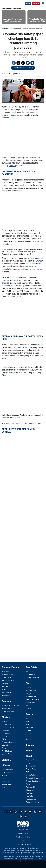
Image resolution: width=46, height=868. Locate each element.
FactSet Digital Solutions (22, 853)
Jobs (28, 763)
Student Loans (8, 674)
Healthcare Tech (32, 699)
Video (29, 751)
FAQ (28, 772)
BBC (4, 375)
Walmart (39, 261)
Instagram (16, 812)
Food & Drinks (7, 785)
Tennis (29, 739)
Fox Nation (30, 796)
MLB (28, 724)
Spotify (21, 816)
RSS (35, 812)
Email (32, 63)
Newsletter (40, 812)
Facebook (14, 63)
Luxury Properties (33, 677)
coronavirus (36, 107)
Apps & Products (32, 802)
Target (29, 261)
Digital (28, 688)
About (29, 756)
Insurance (6, 686)
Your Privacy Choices (23, 837)
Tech (29, 683)
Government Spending (11, 705)
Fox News (30, 793)
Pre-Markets (7, 751)
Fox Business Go (32, 799)
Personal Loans (8, 680)
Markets (6, 717)
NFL (27, 718)
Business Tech (32, 696)
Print (28, 63)
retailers (12, 115)
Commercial (31, 674)
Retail (4, 748)
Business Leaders (9, 742)
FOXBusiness (19, 74)
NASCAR (29, 727)
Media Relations (32, 775)
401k (4, 689)
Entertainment (8, 770)
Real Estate (32, 667)
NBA (28, 721)
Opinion (30, 745)
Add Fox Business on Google (24, 68)
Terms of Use (31, 766)
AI (27, 705)
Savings (5, 683)
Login (28, 3)
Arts (4, 788)
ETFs (4, 739)
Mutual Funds (7, 754)
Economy (7, 701)
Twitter (18, 63)
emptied (6, 283)
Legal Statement (37, 853)
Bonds (4, 736)
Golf (28, 736)
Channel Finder (32, 760)
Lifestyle (6, 765)
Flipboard (26, 812)
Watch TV (36, 3)
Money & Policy (8, 708)
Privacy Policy (31, 769)
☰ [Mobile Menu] (43, 3)
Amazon (5, 258)
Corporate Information (35, 778)
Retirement (6, 692)
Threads (23, 63)
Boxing (29, 730)
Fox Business (10, 3)
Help (23, 841)
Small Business (8, 711)
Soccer (29, 733)
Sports (29, 714)
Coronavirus (7, 29)
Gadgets (29, 693)
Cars (4, 779)
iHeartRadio (26, 816)
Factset (30, 850)
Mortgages (6, 672)
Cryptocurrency (8, 727)
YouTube (21, 812)
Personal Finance (11, 667)
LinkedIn (30, 812)
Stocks (5, 721)
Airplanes (6, 782)
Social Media (31, 691)
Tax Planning (7, 695)
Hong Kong (18, 345)
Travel (4, 776)
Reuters (12, 166)
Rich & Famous (8, 773)
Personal (29, 672)
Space (28, 708)
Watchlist (7, 760)
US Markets (6, 724)
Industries (6, 745)
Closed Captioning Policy (23, 845)
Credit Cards (7, 677)
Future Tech (31, 702)
